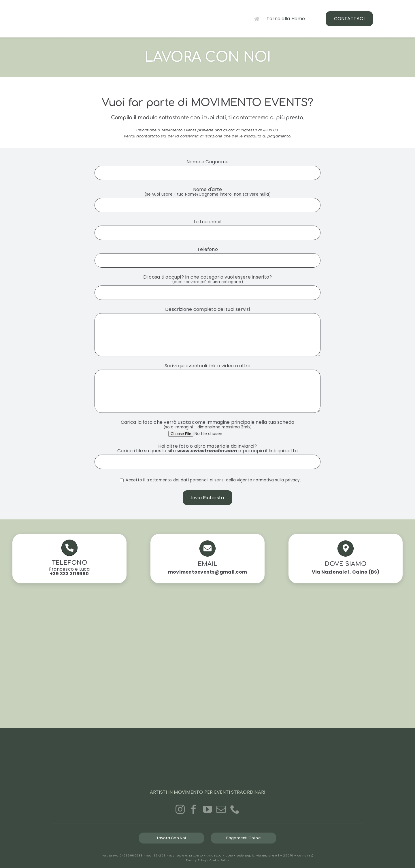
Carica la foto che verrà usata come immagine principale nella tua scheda (207, 427)
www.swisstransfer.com (207, 451)
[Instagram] (180, 809)
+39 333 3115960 (69, 574)
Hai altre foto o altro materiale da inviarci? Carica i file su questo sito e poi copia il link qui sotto (207, 454)
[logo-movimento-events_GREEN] (63, 6)
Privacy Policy (196, 860)
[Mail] (221, 809)
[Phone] (235, 809)
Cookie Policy (219, 860)
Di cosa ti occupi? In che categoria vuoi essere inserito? (207, 284)
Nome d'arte (207, 196)
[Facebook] (194, 809)
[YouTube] (207, 809)
